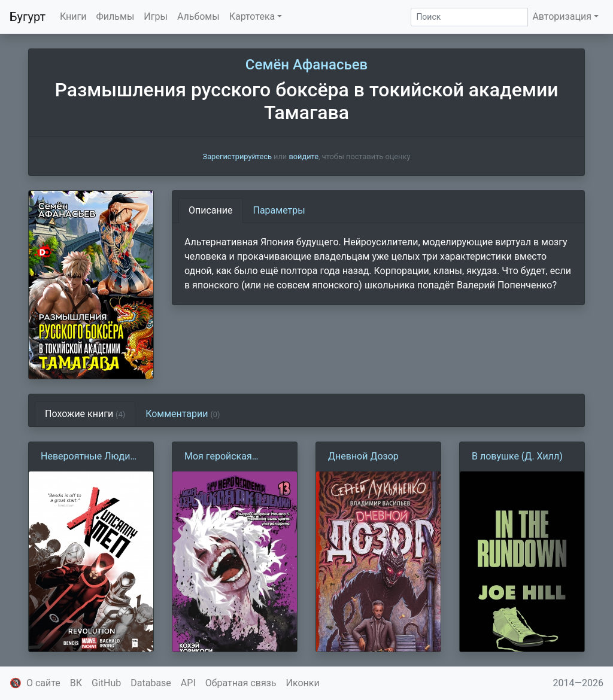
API (188, 683)
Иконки (303, 683)
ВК (76, 683)
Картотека (252, 16)
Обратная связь (241, 683)
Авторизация (562, 16)
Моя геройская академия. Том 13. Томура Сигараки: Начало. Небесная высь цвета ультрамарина (226, 457)
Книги (73, 16)
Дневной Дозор (363, 456)
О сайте (43, 683)
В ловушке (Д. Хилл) (517, 456)
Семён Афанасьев (306, 65)
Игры (156, 16)
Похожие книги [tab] (85, 414)
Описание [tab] (211, 210)
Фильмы (116, 16)
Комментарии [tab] (183, 414)
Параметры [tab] (279, 210)
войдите (304, 156)
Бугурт (28, 17)
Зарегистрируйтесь (237, 156)
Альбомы (198, 16)
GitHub (106, 683)
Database (151, 683)
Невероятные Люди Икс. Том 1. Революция (85, 457)
